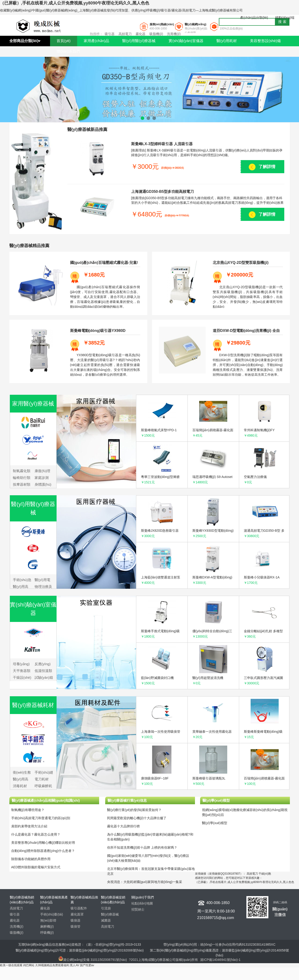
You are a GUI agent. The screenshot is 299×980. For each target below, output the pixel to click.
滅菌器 (106, 920)
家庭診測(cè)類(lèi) (42, 478)
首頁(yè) (64, 41)
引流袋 (106, 908)
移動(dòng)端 (285, 18)
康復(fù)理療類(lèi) (43, 471)
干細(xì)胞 (265, 874)
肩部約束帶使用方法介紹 (29, 826)
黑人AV (74, 965)
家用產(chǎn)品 (96, 41)
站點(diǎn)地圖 (142, 903)
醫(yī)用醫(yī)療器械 (139, 41)
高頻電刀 (125, 34)
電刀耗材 (42, 779)
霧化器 (140, 34)
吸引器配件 (79, 908)
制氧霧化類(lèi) (22, 471)
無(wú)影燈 (48, 920)
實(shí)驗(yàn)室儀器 (186, 41)
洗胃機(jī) (174, 34)
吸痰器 (76, 920)
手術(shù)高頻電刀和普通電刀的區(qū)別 (41, 818)
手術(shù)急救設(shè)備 (22, 580)
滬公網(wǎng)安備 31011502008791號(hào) (93, 960)
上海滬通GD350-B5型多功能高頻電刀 (162, 192)
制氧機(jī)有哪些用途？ (28, 810)
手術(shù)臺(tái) (52, 914)
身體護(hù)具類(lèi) (43, 485)
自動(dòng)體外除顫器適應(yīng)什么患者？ (43, 851)
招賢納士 (138, 909)
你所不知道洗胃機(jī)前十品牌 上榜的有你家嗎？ (142, 847)
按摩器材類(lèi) (22, 485)
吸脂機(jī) (156, 34)
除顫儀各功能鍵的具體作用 (31, 859)
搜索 (283, 22)
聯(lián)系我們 (68, 51)
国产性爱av (87, 965)
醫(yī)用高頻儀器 (21, 587)
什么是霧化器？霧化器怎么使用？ (36, 834)
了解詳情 (267, 167)
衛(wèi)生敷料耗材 (22, 773)
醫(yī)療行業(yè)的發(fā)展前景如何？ (134, 810)
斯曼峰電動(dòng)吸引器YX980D (98, 331)
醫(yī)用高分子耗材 (21, 780)
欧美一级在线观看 (11, 965)
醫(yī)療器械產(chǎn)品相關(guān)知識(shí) (46, 801)
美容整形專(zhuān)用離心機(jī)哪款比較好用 (43, 843)
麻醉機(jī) (47, 926)
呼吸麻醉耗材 (43, 786)
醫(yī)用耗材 (227, 41)
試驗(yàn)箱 (44, 677)
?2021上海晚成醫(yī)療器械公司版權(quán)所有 (164, 960)
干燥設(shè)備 (22, 678)
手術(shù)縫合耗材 (44, 773)
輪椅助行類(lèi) (22, 478)
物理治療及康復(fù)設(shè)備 (43, 587)
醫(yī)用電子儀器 (42, 580)
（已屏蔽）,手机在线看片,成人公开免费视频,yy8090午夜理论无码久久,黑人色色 (75, 3)
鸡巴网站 (29, 965)
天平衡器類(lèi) (22, 671)
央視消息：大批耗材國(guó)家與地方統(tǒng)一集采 (145, 882)
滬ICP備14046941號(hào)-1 (220, 960)
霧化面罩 (77, 914)
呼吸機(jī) (47, 933)
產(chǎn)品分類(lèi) (254, 18)
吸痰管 (76, 926)
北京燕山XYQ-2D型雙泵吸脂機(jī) (241, 263)
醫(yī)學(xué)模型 (216, 801)
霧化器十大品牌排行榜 (123, 826)
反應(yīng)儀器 (43, 664)
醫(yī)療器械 (110, 914)
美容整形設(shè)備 (265, 41)
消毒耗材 (20, 786)
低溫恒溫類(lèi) (43, 671)
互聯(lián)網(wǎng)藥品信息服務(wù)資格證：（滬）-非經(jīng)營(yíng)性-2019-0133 (80, 944)
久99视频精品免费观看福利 (52, 965)
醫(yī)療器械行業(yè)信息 (127, 801)
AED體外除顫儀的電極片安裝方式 (36, 867)
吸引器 (110, 34)
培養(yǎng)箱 (21, 664)
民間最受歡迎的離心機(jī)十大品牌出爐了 (137, 818)
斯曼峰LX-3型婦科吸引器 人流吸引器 (162, 144)
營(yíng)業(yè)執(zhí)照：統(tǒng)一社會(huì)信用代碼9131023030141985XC (220, 944)
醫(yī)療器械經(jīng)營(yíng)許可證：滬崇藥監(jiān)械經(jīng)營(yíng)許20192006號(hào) (80, 950)
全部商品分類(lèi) (24, 41)
